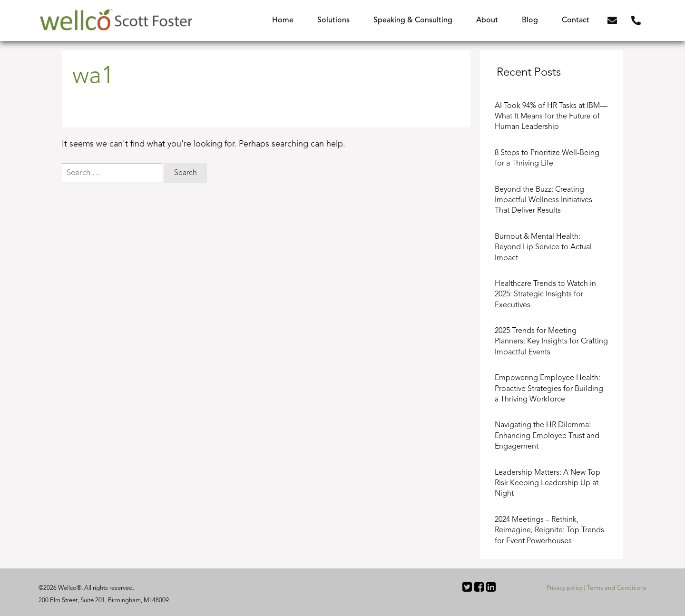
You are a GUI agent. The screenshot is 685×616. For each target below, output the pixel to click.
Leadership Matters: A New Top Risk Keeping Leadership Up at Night (548, 484)
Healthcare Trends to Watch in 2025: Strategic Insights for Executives (545, 295)
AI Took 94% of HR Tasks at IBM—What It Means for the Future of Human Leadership (551, 117)
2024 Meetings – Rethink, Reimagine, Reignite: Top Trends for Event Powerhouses (549, 531)
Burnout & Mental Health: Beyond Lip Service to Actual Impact (543, 248)
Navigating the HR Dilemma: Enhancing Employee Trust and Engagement (547, 436)
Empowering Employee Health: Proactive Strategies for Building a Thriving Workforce (549, 389)
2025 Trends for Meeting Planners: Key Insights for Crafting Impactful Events (551, 342)
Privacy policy (565, 588)
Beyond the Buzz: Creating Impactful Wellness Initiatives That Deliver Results (543, 200)
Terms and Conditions (617, 588)
